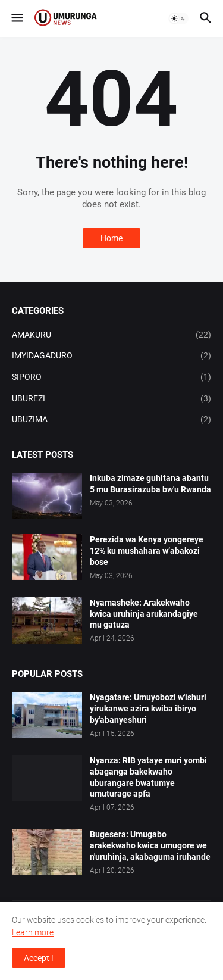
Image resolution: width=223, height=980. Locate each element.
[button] (16, 18)
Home (111, 238)
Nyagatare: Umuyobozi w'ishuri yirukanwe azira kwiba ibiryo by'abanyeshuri (148, 709)
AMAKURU (111, 335)
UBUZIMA (111, 420)
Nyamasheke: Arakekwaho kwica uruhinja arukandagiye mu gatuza (144, 614)
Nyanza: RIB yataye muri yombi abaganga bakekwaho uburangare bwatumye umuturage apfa (148, 777)
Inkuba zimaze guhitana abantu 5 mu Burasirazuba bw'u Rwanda (150, 484)
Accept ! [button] (39, 958)
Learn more (33, 932)
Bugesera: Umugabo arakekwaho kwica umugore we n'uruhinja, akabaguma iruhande (150, 845)
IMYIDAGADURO (111, 356)
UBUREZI (111, 399)
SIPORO (111, 377)
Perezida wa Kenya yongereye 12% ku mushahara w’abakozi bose (147, 551)
